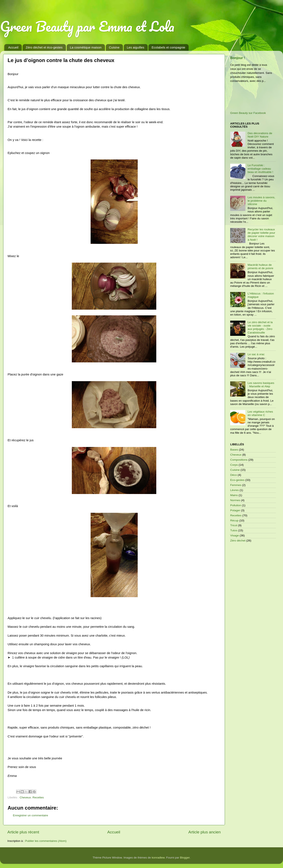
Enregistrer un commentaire (31, 815)
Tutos (234, 530)
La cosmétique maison (86, 47)
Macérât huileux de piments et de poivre (260, 267)
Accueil (13, 47)
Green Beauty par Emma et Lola (87, 26)
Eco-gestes (237, 480)
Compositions (239, 460)
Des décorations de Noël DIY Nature (260, 135)
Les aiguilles (136, 47)
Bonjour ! (238, 58)
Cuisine (114, 47)
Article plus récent (23, 832)
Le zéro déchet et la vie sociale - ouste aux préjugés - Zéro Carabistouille (260, 327)
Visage (235, 535)
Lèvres (235, 490)
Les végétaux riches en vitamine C (260, 413)
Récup (234, 520)
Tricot (234, 525)
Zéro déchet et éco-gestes (44, 47)
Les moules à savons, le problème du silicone (261, 201)
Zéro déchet (238, 541)
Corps (234, 465)
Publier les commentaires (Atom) (46, 841)
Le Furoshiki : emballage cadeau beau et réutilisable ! (260, 169)
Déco (234, 475)
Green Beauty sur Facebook (248, 113)
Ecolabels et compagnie (168, 47)
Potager (235, 510)
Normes (235, 500)
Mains (234, 495)
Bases (234, 450)
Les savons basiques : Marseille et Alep (261, 385)
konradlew (158, 858)
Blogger (185, 858)
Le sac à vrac (256, 354)
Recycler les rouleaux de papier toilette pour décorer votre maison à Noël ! (261, 235)
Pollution (236, 505)
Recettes (38, 797)
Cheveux (25, 797)
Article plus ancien (205, 832)
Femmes (236, 485)
